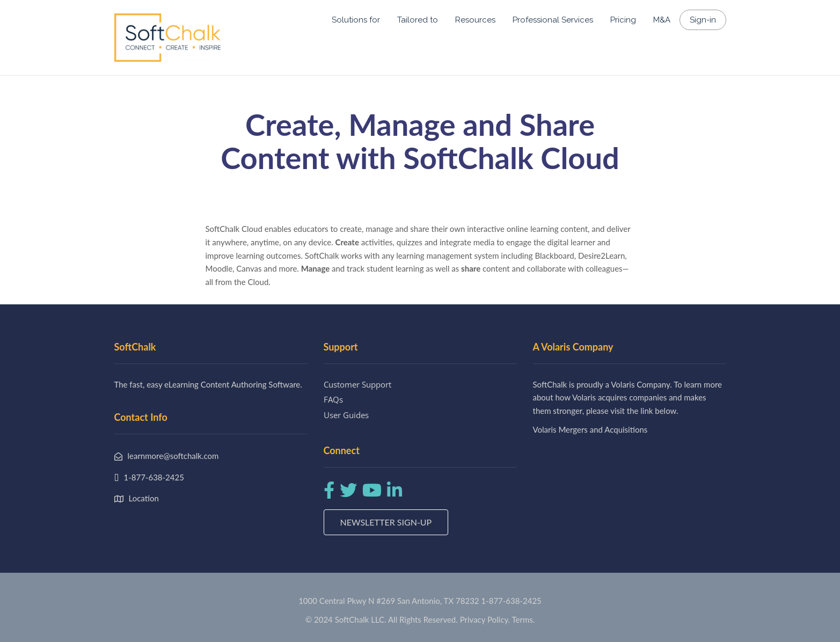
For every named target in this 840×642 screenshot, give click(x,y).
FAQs (333, 399)
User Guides (346, 415)
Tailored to (418, 20)
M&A (662, 20)
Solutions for (356, 20)
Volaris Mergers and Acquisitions (590, 429)
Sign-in (703, 20)
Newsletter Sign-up (386, 522)
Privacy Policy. (485, 619)
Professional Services (553, 20)
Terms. (524, 619)
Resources (475, 20)
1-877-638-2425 (511, 601)
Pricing (623, 20)
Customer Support (357, 384)
